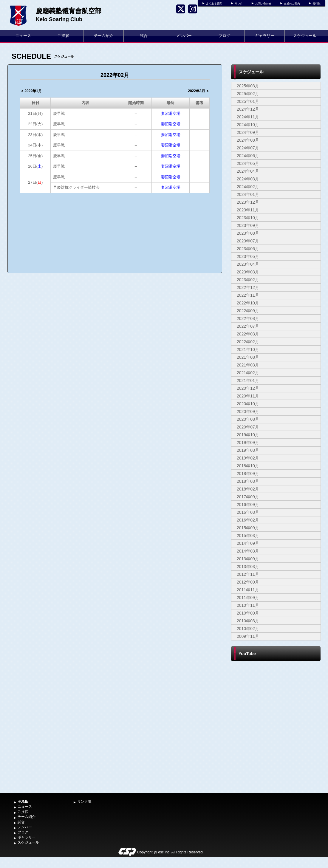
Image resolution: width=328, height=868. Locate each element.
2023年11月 (248, 210)
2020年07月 (248, 427)
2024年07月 (248, 148)
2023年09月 (248, 225)
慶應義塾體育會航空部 (69, 11)
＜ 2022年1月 (31, 91)
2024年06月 (248, 156)
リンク (239, 4)
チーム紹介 (104, 36)
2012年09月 (248, 582)
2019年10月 (248, 435)
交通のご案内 (292, 4)
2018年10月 (248, 466)
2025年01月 (248, 101)
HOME (23, 802)
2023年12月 (248, 202)
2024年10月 (248, 125)
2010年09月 (248, 613)
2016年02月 (248, 520)
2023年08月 (248, 233)
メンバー (184, 36)
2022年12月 (248, 287)
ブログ (224, 36)
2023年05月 (248, 256)
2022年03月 (248, 334)
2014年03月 (248, 551)
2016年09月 (248, 505)
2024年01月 (248, 194)
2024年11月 (248, 117)
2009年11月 (248, 636)
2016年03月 (248, 512)
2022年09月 (248, 311)
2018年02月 (248, 489)
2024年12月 (248, 109)
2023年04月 (248, 264)
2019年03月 (248, 450)
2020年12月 (248, 388)
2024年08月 (248, 140)
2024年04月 (248, 171)
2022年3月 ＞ (199, 91)
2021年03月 (248, 365)
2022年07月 (248, 326)
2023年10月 (248, 218)
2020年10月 (248, 404)
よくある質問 (214, 4)
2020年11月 (248, 396)
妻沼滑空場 (171, 113)
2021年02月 (248, 373)
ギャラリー (265, 36)
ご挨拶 (63, 36)
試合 (144, 36)
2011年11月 (248, 590)
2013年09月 (248, 559)
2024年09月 (248, 132)
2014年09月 (248, 543)
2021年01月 (248, 380)
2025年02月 (248, 94)
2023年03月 (248, 272)
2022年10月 (248, 303)
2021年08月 (248, 357)
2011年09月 (248, 598)
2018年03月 (248, 481)
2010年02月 (248, 629)
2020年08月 (248, 419)
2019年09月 (248, 442)
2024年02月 (248, 187)
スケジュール (305, 36)
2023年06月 (248, 249)
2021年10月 (248, 349)
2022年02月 (248, 342)
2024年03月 (248, 179)
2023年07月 (248, 241)
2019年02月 (248, 458)
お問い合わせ (263, 4)
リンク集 (84, 802)
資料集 (317, 4)
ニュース (23, 36)
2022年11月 (248, 295)
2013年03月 (248, 567)
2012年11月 (248, 574)
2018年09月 (248, 474)
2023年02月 (248, 280)
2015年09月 (248, 528)
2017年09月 (248, 497)
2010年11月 (248, 605)
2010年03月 (248, 621)
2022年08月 (248, 318)
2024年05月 (248, 163)
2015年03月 (248, 536)
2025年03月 (248, 86)
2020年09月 (248, 411)
